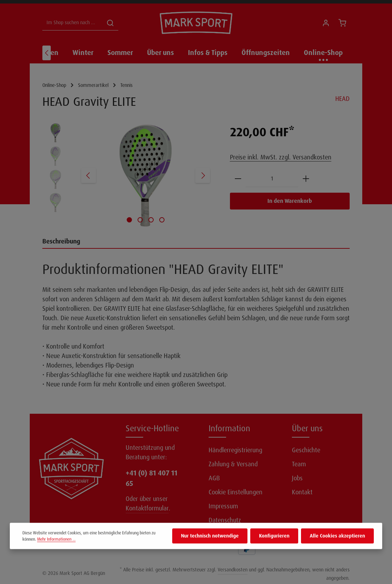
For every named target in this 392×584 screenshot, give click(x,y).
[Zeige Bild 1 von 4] (129, 220)
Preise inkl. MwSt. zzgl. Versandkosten (281, 157)
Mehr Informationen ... (56, 551)
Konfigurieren (274, 548)
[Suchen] (110, 23)
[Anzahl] (272, 179)
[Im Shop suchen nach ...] (72, 23)
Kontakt (302, 492)
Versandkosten (233, 570)
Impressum (223, 506)
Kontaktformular (147, 508)
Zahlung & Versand (233, 464)
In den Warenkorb (290, 201)
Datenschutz (225, 520)
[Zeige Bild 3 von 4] (151, 220)
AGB (214, 478)
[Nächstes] (203, 176)
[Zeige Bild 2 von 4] (140, 220)
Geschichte (306, 450)
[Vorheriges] (47, 53)
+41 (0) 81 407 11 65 (152, 478)
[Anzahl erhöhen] (306, 179)
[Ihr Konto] (326, 23)
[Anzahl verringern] (238, 179)
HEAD (342, 99)
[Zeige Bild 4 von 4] (162, 220)
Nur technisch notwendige (210, 548)
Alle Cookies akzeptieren (337, 548)
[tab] (196, 242)
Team (299, 464)
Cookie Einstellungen (236, 492)
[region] (129, 176)
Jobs (297, 478)
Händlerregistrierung (235, 450)
